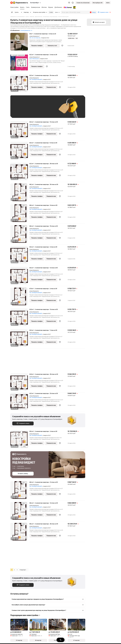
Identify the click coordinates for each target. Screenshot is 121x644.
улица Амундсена (34, 36)
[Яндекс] (12, 3)
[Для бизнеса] (58, 7)
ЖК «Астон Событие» (35, 38)
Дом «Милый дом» (34, 59)
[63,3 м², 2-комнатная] (20, 131)
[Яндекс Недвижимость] (20, 3)
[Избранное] (69, 3)
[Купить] (22, 7)
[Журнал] (51, 7)
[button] (73, 3)
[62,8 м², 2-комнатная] (20, 318)
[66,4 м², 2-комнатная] (20, 214)
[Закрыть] (110, 12)
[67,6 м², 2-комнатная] (20, 297)
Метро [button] (94, 12)
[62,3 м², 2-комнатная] (20, 63)
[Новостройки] (15, 7)
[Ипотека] (44, 7)
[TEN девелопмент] (74, 7)
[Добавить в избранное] (62, 46)
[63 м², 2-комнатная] (20, 42)
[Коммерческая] (36, 7)
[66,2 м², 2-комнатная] (20, 193)
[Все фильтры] (12, 12)
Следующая (23, 570)
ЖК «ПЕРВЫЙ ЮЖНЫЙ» (36, 79)
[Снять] (28, 7)
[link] (108, 3)
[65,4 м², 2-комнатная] (20, 440)
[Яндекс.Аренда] (68, 7)
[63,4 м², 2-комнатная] (20, 256)
